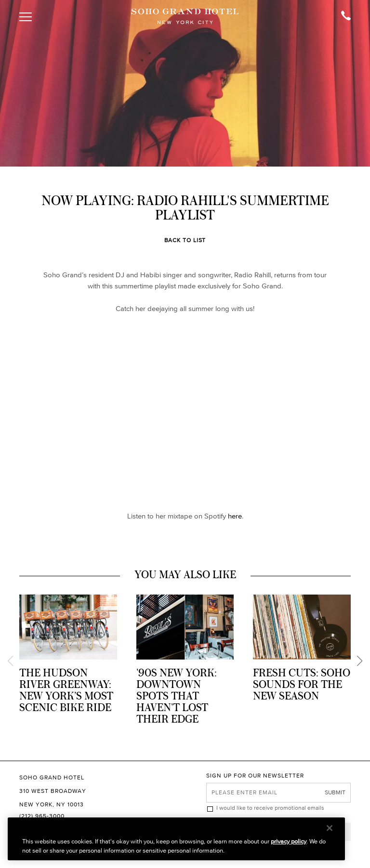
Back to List (185, 240)
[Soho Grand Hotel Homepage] (185, 17)
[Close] (330, 828)
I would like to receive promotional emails (270, 808)
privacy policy (289, 841)
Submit (335, 792)
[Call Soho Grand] (343, 17)
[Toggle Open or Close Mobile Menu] (27, 17)
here (235, 516)
